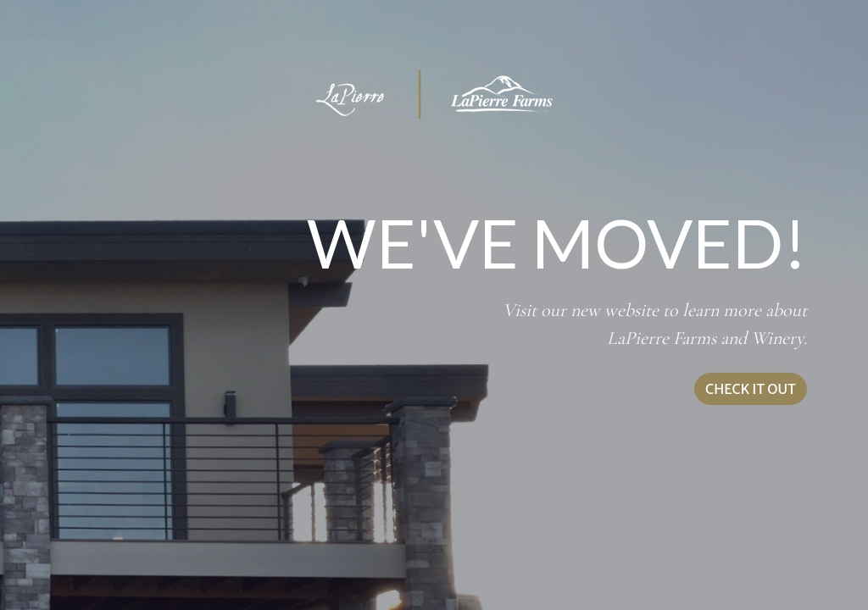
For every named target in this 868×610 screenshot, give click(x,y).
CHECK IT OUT (751, 389)
